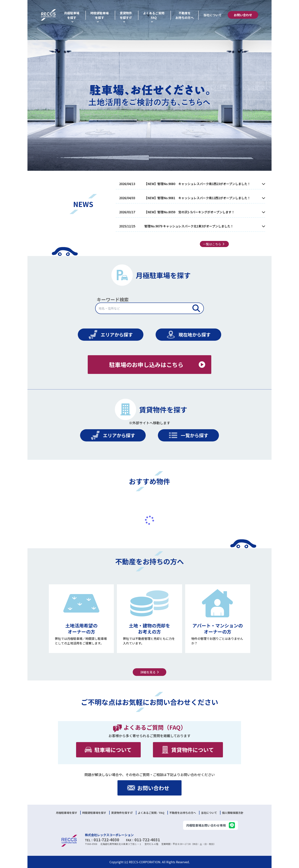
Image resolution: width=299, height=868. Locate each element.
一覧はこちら (214, 244)
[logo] (48, 15)
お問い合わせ (243, 15)
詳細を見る (150, 672)
